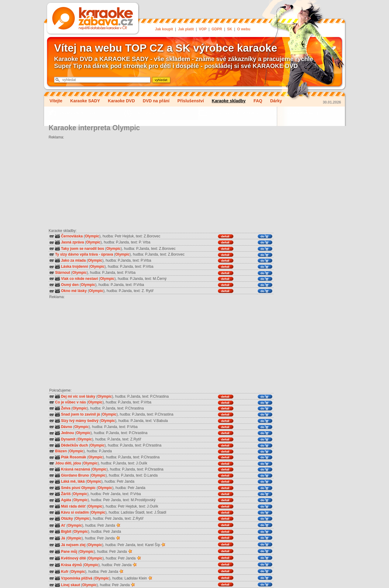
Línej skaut (71, 585)
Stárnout (62, 273)
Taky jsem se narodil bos (83, 249)
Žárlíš (66, 494)
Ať (63, 525)
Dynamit (68, 439)
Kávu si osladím (75, 512)
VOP (203, 29)
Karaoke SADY (85, 101)
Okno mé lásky (74, 291)
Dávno (67, 427)
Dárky (276, 101)
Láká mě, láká (73, 482)
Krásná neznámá (76, 469)
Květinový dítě (74, 558)
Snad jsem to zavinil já (81, 415)
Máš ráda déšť (74, 506)
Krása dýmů (72, 565)
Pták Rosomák (74, 457)
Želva (66, 408)
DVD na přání (156, 101)
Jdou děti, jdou (68, 463)
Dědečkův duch (75, 445)
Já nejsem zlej (73, 545)
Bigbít (66, 532)
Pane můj (69, 552)
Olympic (92, 236)
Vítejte (56, 101)
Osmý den (70, 285)
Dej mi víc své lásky (78, 396)
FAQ (258, 101)
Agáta (66, 500)
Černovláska (72, 236)
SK (230, 29)
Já (63, 538)
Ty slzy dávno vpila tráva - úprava (84, 254)
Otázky (67, 519)
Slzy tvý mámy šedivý (80, 421)
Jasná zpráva (72, 243)
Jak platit (186, 29)
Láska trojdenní (75, 267)
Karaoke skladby (229, 101)
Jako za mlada (73, 260)
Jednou (68, 433)
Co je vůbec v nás (70, 402)
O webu (244, 29)
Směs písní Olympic (78, 488)
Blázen (61, 451)
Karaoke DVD (121, 101)
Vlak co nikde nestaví (79, 279)
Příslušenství (191, 101)
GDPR (217, 29)
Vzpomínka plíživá (77, 578)
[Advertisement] (161, 182)
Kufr (65, 572)
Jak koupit (164, 29)
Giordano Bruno (75, 475)
